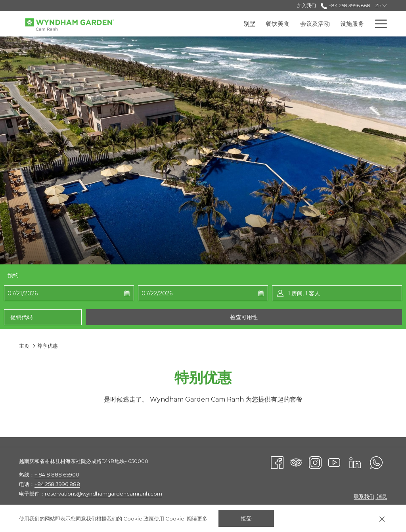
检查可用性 (244, 317)
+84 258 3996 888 (57, 484)
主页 (25, 346)
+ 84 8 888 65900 (57, 475)
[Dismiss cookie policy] (382, 519)
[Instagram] (315, 462)
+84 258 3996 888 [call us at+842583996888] (345, 5)
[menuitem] (187, 24)
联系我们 (364, 496)
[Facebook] (277, 462)
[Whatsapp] (376, 462)
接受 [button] (246, 519)
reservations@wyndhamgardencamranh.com (103, 494)
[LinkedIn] (355, 462)
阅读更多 (197, 519)
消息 (381, 496)
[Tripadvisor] (296, 462)
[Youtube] (334, 462)
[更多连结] (378, 24)
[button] (47, 293)
